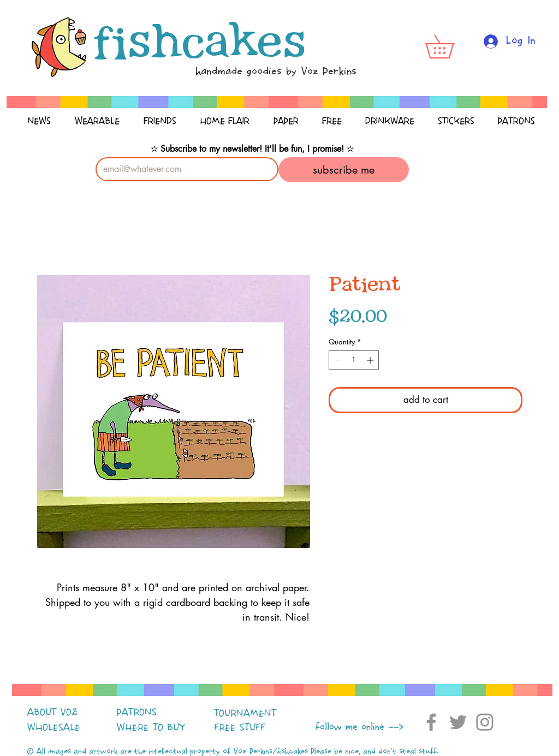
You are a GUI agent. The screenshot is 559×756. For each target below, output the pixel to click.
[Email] (184, 169)
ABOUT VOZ (52, 712)
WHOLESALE (54, 728)
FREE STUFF (240, 728)
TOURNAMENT (245, 713)
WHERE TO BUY (151, 728)
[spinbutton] (354, 360)
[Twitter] (458, 722)
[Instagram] (485, 722)
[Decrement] (337, 360)
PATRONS (137, 712)
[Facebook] (431, 722)
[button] (451, 46)
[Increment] (371, 360)
